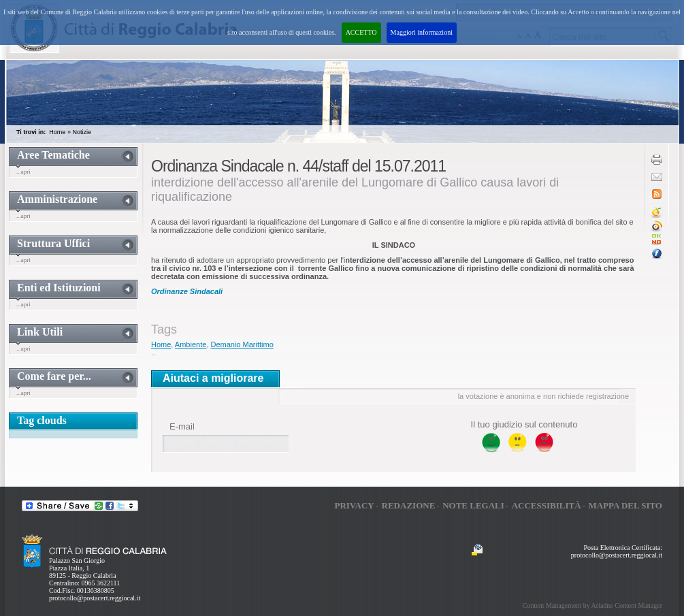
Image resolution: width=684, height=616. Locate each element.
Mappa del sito (625, 505)
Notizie (82, 132)
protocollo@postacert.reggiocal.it (95, 598)
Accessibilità (547, 505)
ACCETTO (361, 32)
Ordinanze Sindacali (187, 291)
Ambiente (191, 344)
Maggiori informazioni (422, 32)
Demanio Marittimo (242, 344)
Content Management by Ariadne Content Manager (592, 605)
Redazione (409, 505)
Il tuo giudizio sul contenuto (524, 424)
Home (57, 132)
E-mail (182, 426)
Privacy (354, 505)
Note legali (473, 505)
